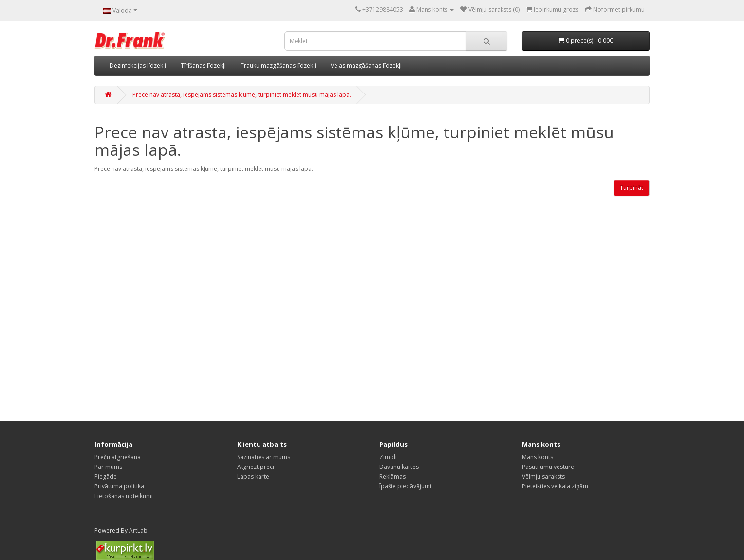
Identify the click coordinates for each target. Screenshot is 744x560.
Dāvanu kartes (399, 467)
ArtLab (138, 531)
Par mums (108, 467)
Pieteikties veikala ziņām (555, 486)
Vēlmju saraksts (543, 476)
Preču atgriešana (118, 457)
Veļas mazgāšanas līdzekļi (366, 65)
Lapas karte (253, 476)
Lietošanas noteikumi (124, 496)
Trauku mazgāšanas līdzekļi (278, 65)
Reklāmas (392, 476)
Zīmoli (388, 457)
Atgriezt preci (256, 467)
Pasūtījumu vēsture (548, 467)
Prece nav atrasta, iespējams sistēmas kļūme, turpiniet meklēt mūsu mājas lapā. (242, 95)
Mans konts (538, 457)
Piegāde (106, 476)
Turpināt (632, 188)
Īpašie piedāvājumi (405, 486)
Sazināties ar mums (264, 457)
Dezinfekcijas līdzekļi (138, 65)
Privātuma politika (119, 486)
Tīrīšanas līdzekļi (203, 65)
